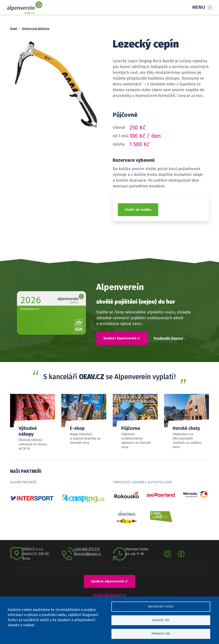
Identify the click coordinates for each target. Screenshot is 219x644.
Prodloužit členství (170, 338)
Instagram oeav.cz (167, 554)
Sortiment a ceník (135, 422)
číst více (84, 419)
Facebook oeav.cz (181, 554)
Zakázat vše (161, 620)
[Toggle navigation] (201, 7)
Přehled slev (33, 422)
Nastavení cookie (161, 606)
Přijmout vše (161, 633)
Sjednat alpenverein (110, 581)
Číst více (186, 422)
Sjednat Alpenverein (122, 338)
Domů (14, 29)
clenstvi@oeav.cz (87, 554)
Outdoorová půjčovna (36, 29)
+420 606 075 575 (87, 549)
